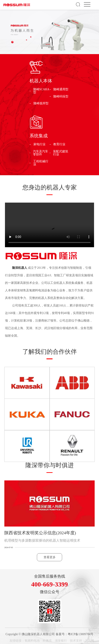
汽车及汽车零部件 (41, 153)
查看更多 (50, 557)
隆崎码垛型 (61, 97)
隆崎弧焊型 (41, 103)
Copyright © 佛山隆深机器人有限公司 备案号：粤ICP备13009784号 (50, 634)
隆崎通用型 (61, 89)
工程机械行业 (41, 163)
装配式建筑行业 (61, 153)
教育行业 (59, 144)
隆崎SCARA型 (41, 91)
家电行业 (39, 144)
